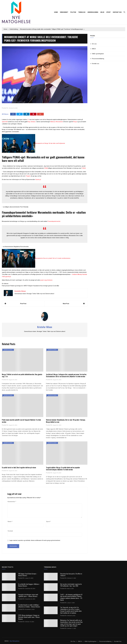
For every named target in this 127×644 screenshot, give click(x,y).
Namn (10, 521)
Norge (75, 121)
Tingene (28, 176)
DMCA (94, 49)
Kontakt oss (117, 12)
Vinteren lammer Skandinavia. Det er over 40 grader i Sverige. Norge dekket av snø (66, 421)
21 (28, 119)
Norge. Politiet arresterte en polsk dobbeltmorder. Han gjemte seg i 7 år (22, 375)
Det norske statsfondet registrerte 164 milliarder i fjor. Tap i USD (71, 585)
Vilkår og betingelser (98, 54)
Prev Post (23, 303)
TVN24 (84, 168)
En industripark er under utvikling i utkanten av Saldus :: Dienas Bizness (29, 606)
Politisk (73, 12)
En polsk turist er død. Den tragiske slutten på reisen (19, 467)
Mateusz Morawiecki (57, 121)
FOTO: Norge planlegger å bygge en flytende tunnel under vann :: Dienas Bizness (29, 617)
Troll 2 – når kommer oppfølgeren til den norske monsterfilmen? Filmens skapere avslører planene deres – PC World (71, 597)
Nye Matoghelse (15, 641)
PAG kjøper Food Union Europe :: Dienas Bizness (28, 574)
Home (56, 12)
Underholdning (93, 12)
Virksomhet (64, 12)
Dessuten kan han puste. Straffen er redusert (71, 574)
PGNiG (46, 168)
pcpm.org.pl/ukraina (46, 280)
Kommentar (12, 501)
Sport (109, 12)
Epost (49, 521)
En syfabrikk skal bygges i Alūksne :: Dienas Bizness (29, 585)
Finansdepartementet (54, 221)
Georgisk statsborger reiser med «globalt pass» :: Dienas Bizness (28, 595)
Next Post (66, 303)
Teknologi (82, 12)
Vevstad (10, 531)
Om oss (94, 44)
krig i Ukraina (32, 121)
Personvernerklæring (98, 59)
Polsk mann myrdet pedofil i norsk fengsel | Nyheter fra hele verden (21, 421)
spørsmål (5, 121)
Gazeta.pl (38, 179)
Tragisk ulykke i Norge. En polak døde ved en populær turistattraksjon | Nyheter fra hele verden (63, 468)
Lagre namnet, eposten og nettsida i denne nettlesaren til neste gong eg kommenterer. (35, 540)
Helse (102, 12)
